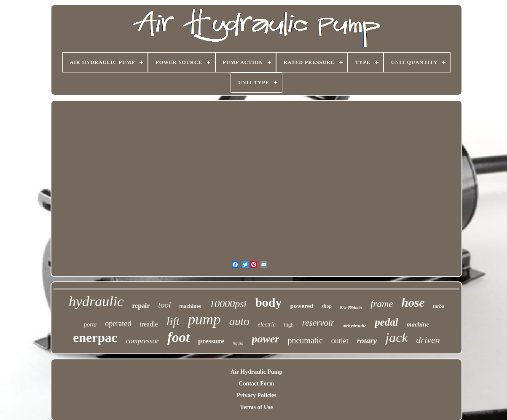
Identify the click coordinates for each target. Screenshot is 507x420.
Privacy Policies (256, 395)
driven (428, 340)
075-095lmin (351, 307)
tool (165, 305)
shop (326, 306)
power (265, 339)
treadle (149, 324)
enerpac (95, 338)
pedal (386, 322)
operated (118, 324)
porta (90, 325)
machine (418, 324)
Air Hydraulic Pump (256, 372)
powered (302, 306)
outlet (340, 341)
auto (239, 321)
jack (396, 337)
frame (382, 304)
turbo (439, 306)
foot (178, 337)
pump (204, 320)
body (268, 302)
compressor (142, 341)
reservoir (318, 323)
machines (190, 306)
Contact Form (256, 384)
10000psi (228, 304)
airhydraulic (354, 326)
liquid (238, 343)
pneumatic (305, 340)
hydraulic (96, 301)
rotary (367, 341)
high (289, 325)
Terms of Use (256, 407)
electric (267, 325)
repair (141, 306)
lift (173, 321)
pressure (211, 341)
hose (413, 302)
